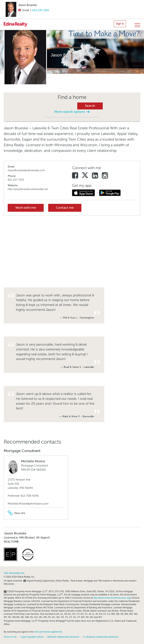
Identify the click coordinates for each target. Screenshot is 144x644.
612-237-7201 (41, 10)
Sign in (120, 24)
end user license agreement (48, 632)
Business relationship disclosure (63, 637)
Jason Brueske (28, 5)
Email (24, 10)
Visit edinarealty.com (14, 573)
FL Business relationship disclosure (101, 637)
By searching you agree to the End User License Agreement (72, 117)
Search (90, 106)
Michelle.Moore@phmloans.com (28, 504)
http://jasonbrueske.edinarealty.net (28, 189)
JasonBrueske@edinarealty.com (26, 170)
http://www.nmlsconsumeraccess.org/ (112, 598)
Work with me (26, 208)
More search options (72, 112)
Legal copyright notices (32, 637)
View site (16, 513)
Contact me (65, 208)
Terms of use (10, 637)
